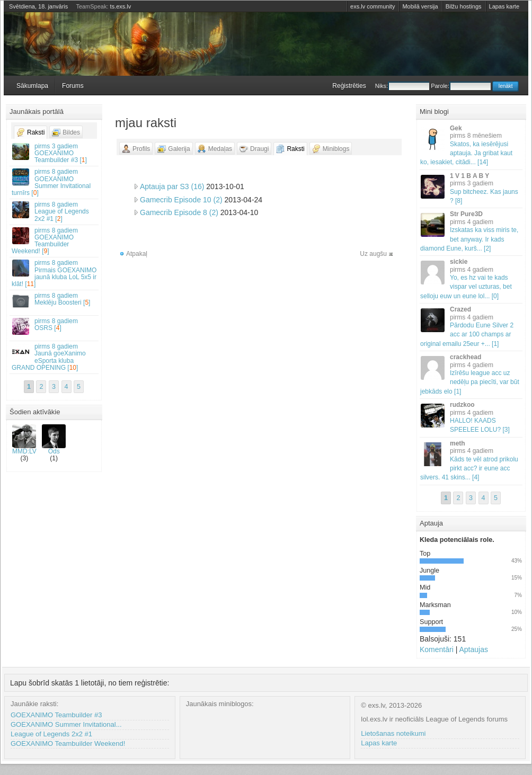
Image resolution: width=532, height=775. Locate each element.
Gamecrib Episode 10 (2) (181, 200)
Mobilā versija (420, 6)
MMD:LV (24, 440)
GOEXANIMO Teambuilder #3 (56, 715)
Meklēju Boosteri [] (55, 301)
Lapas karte (504, 6)
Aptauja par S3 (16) (172, 186)
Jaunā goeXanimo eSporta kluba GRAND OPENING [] (55, 357)
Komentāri (437, 649)
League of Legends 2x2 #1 (51, 734)
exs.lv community (373, 6)
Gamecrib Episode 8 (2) (179, 212)
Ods (54, 440)
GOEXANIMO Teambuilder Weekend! (68, 743)
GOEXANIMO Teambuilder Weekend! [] (55, 241)
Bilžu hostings (464, 6)
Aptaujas (473, 649)
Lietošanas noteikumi (393, 733)
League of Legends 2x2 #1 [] (55, 211)
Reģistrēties (349, 86)
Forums (73, 86)
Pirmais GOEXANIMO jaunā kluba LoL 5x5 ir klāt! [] (55, 273)
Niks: (402, 86)
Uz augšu (373, 254)
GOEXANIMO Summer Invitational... (66, 724)
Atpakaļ (137, 254)
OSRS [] (55, 326)
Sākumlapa (32, 86)
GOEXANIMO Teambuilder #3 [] (55, 153)
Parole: (461, 86)
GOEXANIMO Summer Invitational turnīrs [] (55, 182)
